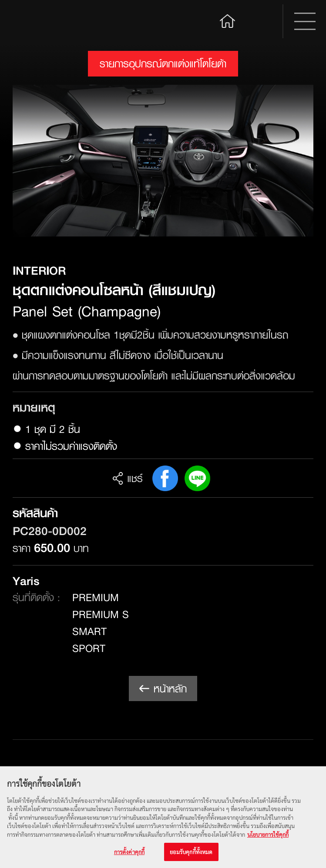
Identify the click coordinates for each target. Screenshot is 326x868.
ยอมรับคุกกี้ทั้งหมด (191, 852)
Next (296, 161)
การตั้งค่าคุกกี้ (129, 852)
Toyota (45, 22)
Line (197, 478)
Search (262, 21)
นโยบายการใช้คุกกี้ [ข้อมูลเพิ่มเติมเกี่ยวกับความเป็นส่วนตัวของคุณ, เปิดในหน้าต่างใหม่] (268, 834)
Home (228, 20)
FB (165, 478)
